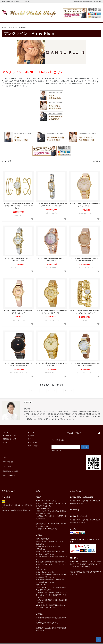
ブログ (4, 456)
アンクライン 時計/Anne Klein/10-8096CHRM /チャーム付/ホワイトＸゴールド (84, 311)
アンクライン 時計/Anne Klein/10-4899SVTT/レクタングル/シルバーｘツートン (51, 204)
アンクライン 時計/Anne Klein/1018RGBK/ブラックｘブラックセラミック (18, 363)
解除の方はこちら (58, 449)
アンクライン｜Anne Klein (17, 28)
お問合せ (97, 19)
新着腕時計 (19, 19)
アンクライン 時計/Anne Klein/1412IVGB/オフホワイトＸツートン (51, 363)
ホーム (6, 19)
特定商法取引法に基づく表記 (13, 466)
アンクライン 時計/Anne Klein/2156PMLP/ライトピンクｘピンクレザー (18, 311)
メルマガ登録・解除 (9, 459)
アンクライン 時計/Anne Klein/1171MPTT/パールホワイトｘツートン (19, 258)
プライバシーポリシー (10, 470)
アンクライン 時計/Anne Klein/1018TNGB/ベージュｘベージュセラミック (84, 259)
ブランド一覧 (58, 19)
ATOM (9, 463)
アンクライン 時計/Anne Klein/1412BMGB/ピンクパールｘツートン (85, 204)
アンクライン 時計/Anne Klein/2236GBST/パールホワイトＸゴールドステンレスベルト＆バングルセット (18, 205)
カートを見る (84, 19)
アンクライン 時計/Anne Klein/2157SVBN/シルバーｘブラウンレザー (84, 364)
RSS (3, 463)
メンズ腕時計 (32, 19)
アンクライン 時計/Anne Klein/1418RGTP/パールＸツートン (51, 258)
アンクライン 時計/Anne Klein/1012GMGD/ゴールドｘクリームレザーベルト (51, 311)
